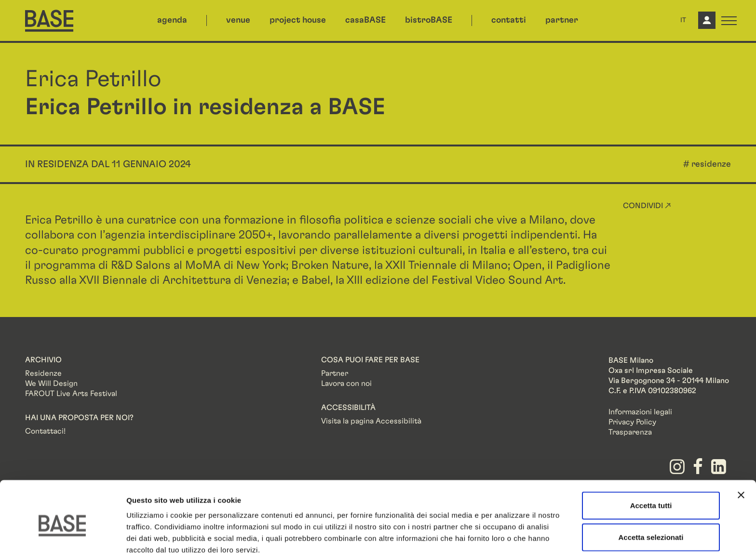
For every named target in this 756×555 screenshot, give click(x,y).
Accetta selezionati (651, 492)
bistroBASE (429, 20)
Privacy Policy (632, 422)
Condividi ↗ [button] (647, 206)
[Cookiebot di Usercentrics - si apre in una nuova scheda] (62, 536)
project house (298, 20)
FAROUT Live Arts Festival (71, 394)
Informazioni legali (640, 412)
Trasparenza (630, 432)
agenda (172, 20)
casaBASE (365, 20)
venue (238, 20)
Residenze (43, 373)
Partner (335, 373)
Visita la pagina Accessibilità (371, 421)
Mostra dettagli (507, 536)
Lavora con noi (346, 383)
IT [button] (683, 20)
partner (562, 20)
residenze (711, 164)
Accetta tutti (651, 460)
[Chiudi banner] (741, 450)
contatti (509, 20)
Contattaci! (45, 431)
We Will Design (51, 383)
